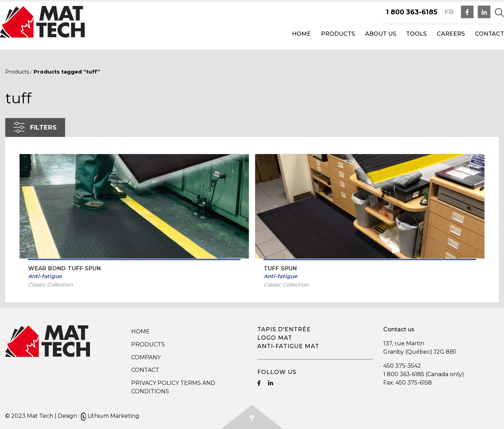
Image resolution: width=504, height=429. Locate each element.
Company (146, 357)
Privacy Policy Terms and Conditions (173, 387)
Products (338, 34)
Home (301, 34)
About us (381, 34)
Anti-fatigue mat (288, 346)
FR (449, 12)
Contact (489, 34)
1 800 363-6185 (412, 12)
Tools (416, 34)
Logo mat (275, 338)
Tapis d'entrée (284, 329)
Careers (451, 34)
